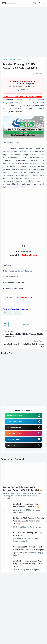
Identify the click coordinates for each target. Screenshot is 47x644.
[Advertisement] (23, 31)
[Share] (26, 324)
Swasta (18, 313)
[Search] (39, 3)
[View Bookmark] (35, 3)
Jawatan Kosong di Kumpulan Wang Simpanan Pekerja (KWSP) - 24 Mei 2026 (28, 564)
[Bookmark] (5, 325)
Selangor (8, 313)
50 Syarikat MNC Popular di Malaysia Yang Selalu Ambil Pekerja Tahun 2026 (28, 521)
